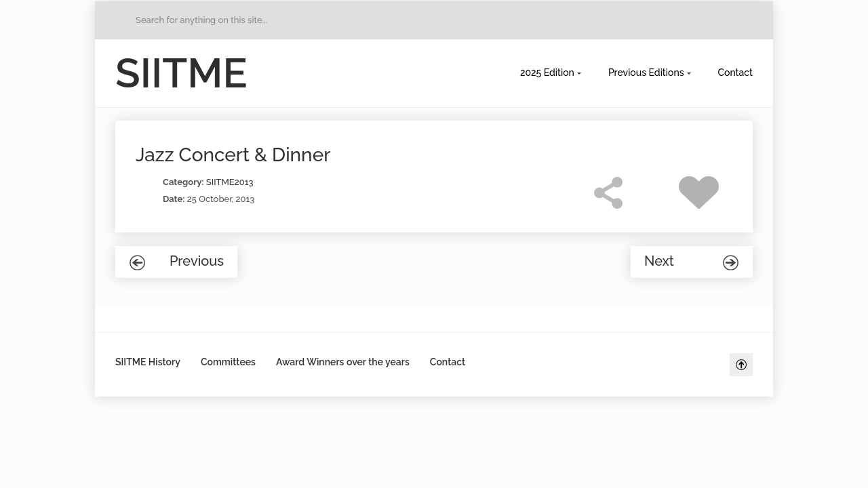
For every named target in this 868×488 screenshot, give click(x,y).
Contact (736, 73)
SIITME (181, 73)
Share (608, 192)
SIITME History (148, 362)
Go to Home (123, 20)
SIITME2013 (230, 182)
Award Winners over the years (343, 362)
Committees (228, 362)
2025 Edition (547, 73)
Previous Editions (646, 73)
